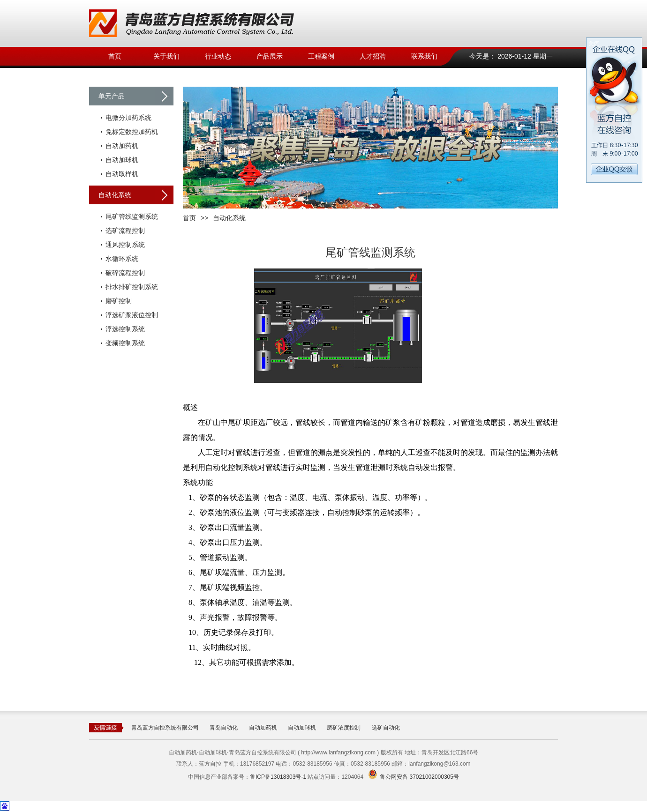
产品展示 (270, 56)
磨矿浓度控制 (344, 728)
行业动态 (218, 56)
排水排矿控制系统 (132, 287)
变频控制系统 (125, 343)
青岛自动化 (224, 728)
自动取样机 (122, 174)
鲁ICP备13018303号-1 (278, 777)
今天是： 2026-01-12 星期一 (511, 56)
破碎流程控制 (125, 273)
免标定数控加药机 (132, 132)
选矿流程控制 (125, 231)
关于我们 (166, 56)
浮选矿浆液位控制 (132, 315)
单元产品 (112, 96)
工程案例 (321, 56)
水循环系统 (122, 259)
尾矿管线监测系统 (132, 216)
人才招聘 (373, 56)
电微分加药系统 (128, 118)
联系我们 (424, 56)
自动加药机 (122, 146)
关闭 (594, 44)
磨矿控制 (119, 301)
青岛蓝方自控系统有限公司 (165, 728)
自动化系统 (115, 195)
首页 (115, 56)
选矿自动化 (386, 728)
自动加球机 (122, 160)
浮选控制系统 (125, 329)
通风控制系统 (125, 245)
